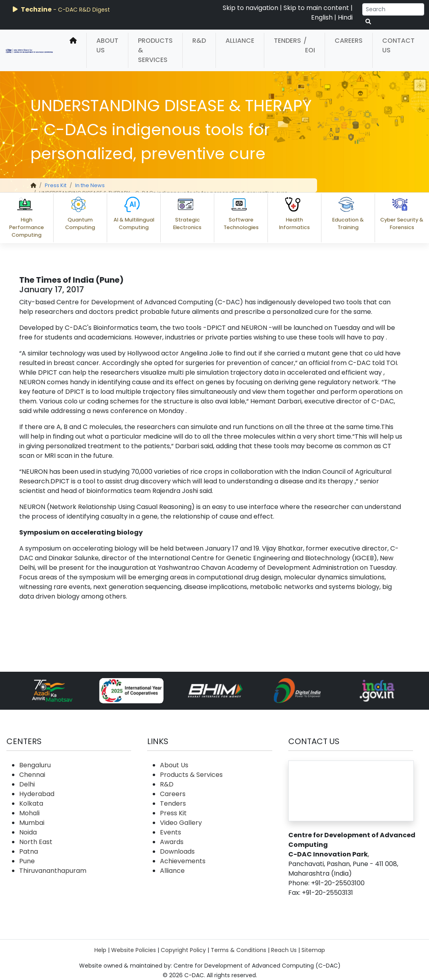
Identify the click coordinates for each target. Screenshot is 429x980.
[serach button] (368, 22)
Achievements (183, 861)
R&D (199, 41)
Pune (27, 861)
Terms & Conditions (238, 950)
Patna (29, 851)
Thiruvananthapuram (53, 871)
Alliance (240, 41)
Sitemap (313, 950)
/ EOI (309, 45)
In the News (90, 185)
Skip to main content (316, 8)
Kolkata (31, 803)
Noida (28, 832)
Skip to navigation (250, 8)
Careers (349, 41)
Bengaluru (35, 765)
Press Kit (56, 185)
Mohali (29, 813)
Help (100, 950)
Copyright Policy (183, 950)
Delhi (27, 784)
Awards (172, 842)
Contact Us (398, 45)
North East (36, 842)
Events (171, 832)
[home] (73, 50)
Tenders (287, 41)
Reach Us (284, 950)
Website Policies (134, 950)
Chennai (32, 775)
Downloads (177, 851)
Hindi (345, 17)
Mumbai (32, 823)
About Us (107, 45)
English (322, 17)
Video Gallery (181, 823)
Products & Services (155, 50)
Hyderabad (37, 794)
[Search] (393, 9)
